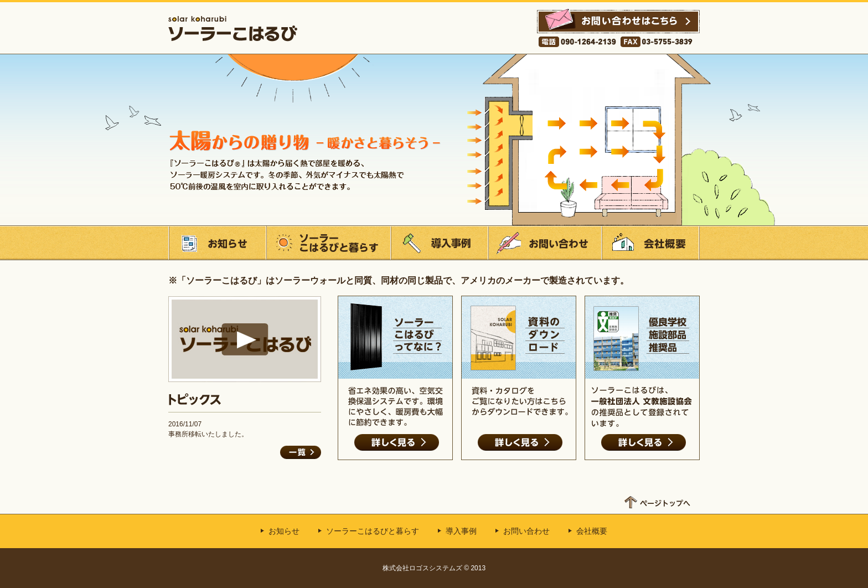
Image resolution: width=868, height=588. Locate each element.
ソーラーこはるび (233, 28)
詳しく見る (397, 442)
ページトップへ (657, 499)
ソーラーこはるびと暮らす (328, 243)
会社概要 (650, 243)
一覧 (301, 452)
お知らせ (217, 243)
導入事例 (439, 243)
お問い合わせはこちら (618, 26)
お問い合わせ (544, 243)
